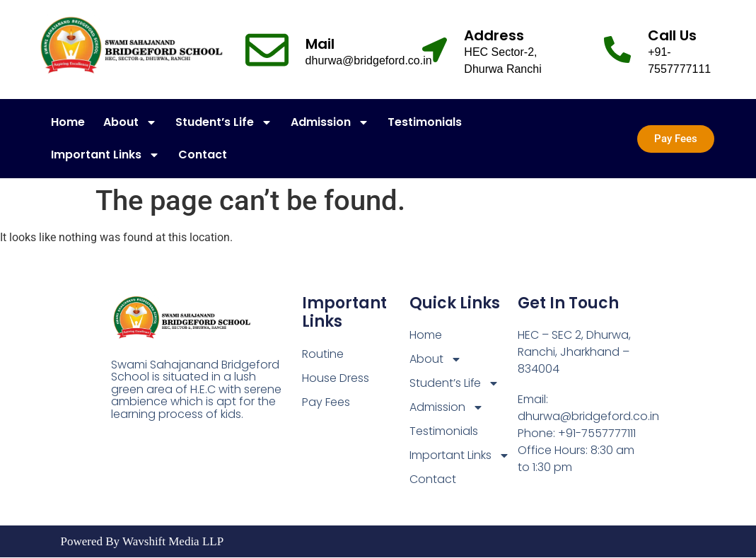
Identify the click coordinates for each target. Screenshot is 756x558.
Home (68, 122)
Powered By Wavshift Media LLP (143, 542)
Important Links (105, 155)
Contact (203, 155)
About (130, 122)
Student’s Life (224, 122)
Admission (330, 122)
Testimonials (425, 122)
